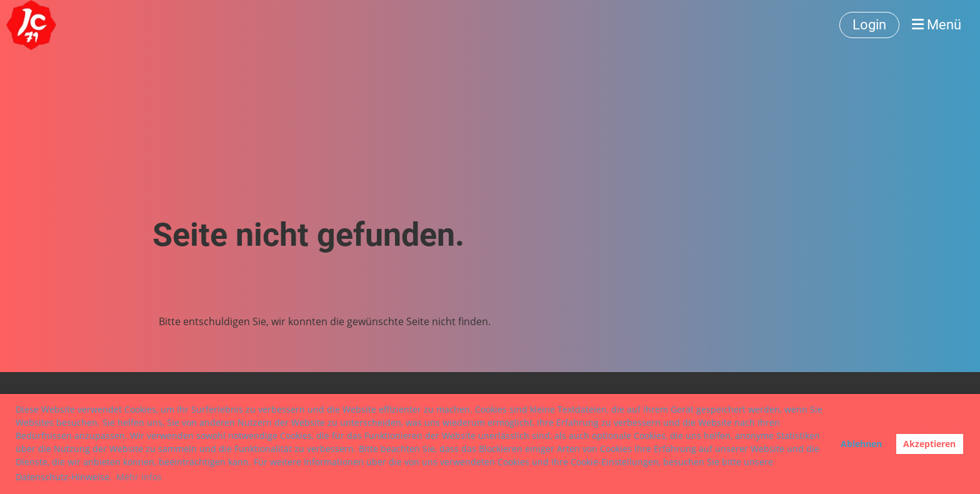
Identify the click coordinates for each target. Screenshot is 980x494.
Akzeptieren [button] (929, 444)
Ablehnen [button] (861, 444)
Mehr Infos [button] (139, 477)
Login (869, 25)
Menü (937, 25)
